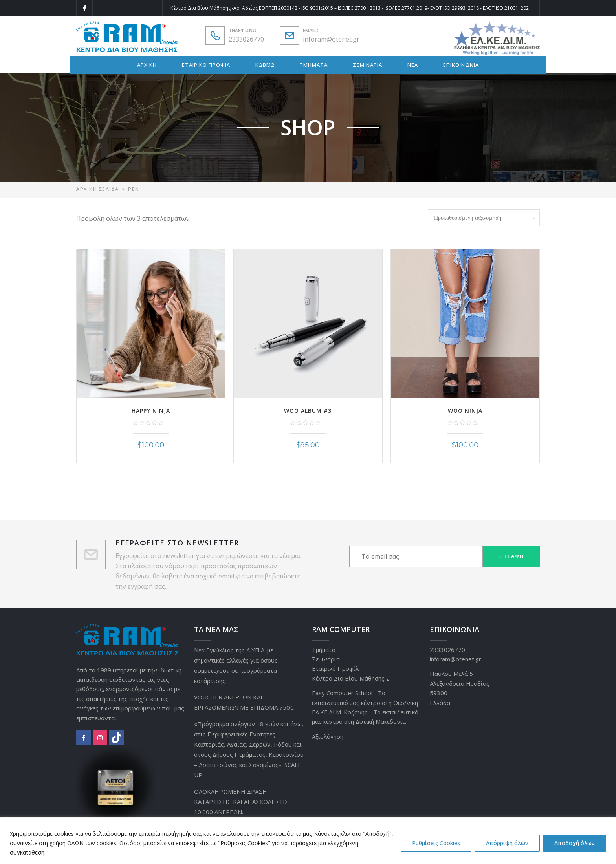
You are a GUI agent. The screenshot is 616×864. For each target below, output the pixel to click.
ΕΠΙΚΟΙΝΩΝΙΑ (461, 65)
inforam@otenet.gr (331, 39)
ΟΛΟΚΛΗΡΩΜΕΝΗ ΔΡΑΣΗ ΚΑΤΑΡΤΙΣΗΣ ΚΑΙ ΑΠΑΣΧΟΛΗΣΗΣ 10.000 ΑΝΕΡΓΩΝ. (241, 802)
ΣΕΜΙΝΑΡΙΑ (368, 65)
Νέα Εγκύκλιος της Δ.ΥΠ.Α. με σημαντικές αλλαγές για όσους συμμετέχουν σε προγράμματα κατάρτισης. (236, 665)
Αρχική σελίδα (98, 189)
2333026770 (246, 39)
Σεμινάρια (326, 659)
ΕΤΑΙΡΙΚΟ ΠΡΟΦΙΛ (206, 65)
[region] (308, 841)
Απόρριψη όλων (507, 843)
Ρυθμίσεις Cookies (436, 843)
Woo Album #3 (308, 411)
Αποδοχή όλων (575, 843)
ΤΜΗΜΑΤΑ (313, 65)
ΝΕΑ (413, 65)
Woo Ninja (465, 411)
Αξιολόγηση (328, 736)
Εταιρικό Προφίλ (335, 668)
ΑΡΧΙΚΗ (147, 65)
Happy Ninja (151, 411)
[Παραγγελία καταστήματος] (484, 218)
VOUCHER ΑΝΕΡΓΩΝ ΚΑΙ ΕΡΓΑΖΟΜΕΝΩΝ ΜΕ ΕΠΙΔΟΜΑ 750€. (244, 702)
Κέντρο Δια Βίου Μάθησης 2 (351, 678)
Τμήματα (324, 650)
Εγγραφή (511, 556)
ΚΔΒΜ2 (265, 65)
